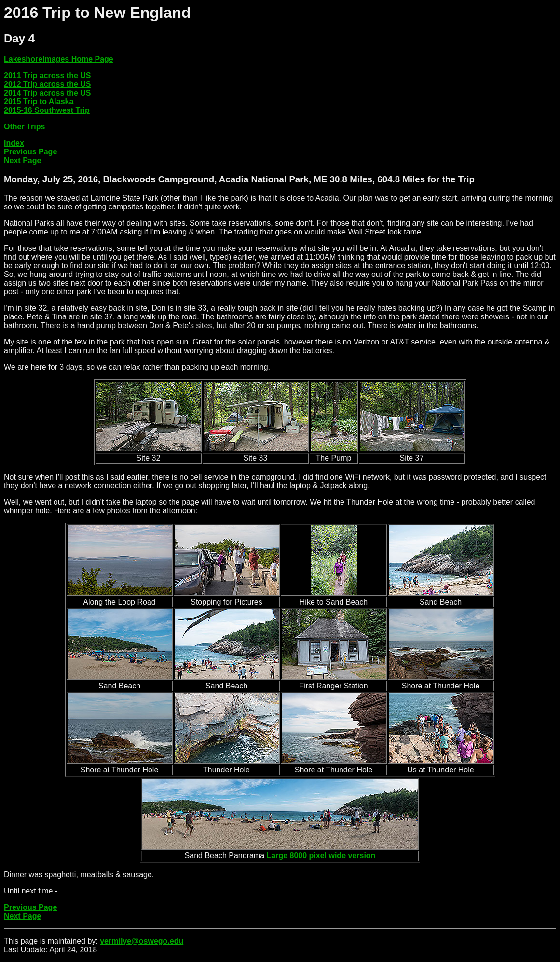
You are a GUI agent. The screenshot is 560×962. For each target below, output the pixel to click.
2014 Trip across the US (48, 93)
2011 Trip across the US (48, 76)
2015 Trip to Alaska (39, 102)
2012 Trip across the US (48, 84)
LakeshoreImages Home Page (59, 59)
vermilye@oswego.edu (142, 941)
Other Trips (24, 127)
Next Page (22, 160)
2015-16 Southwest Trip (47, 110)
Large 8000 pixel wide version (321, 856)
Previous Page (30, 152)
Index (14, 143)
